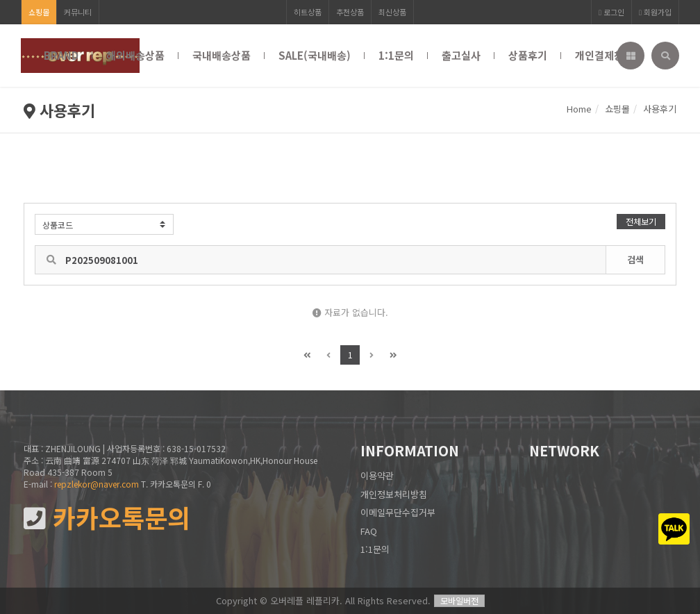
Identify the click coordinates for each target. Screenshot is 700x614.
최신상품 (392, 12)
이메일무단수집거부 (398, 512)
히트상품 (308, 12)
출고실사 (461, 55)
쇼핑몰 (39, 12)
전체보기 (641, 221)
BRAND (61, 55)
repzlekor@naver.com (97, 484)
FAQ (369, 531)
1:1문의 (396, 55)
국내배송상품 (222, 55)
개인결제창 (599, 55)
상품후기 (528, 55)
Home (579, 109)
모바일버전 (459, 600)
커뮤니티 (78, 12)
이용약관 (377, 475)
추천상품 (350, 12)
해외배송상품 (135, 55)
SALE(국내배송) (315, 55)
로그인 (611, 12)
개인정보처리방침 (394, 494)
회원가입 (655, 12)
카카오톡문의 (107, 518)
